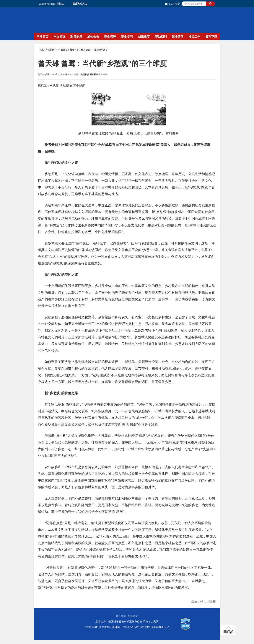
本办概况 (59, 37)
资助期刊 (161, 37)
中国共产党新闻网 (48, 50)
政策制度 (76, 37)
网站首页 (43, 37)
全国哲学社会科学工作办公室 (76, 50)
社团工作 (194, 37)
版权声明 (133, 616)
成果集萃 (144, 37)
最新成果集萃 (101, 50)
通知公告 (93, 37)
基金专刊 (127, 37)
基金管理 (110, 37)
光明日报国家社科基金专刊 (94, 74)
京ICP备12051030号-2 (157, 627)
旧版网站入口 (79, 4)
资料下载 (211, 37)
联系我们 (121, 616)
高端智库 (178, 37)
